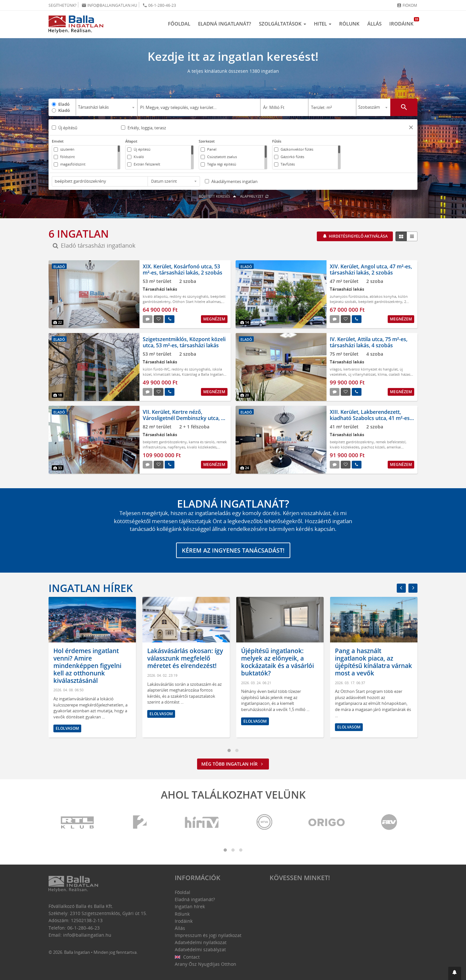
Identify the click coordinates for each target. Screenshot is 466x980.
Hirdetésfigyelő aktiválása (358, 236)
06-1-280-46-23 (159, 5)
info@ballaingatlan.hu (109, 5)
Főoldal (179, 24)
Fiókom (407, 5)
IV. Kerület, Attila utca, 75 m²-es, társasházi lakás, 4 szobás (369, 342)
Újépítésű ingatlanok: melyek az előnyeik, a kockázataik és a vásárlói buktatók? (366, 662)
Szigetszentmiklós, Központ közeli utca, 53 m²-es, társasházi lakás (184, 342)
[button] (411, 128)
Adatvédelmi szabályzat (200, 949)
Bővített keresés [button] (218, 196)
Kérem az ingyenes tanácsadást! (233, 550)
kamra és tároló (202, 442)
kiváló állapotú (155, 296)
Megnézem (214, 319)
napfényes (176, 447)
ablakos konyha (383, 296)
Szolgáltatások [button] (283, 24)
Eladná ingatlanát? (225, 24)
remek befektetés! (391, 442)
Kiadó (64, 110)
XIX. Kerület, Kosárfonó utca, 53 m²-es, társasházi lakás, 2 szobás (183, 269)
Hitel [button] (323, 24)
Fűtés (277, 141)
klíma (382, 374)
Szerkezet (207, 141)
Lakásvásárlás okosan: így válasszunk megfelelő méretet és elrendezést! (274, 659)
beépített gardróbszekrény (380, 302)
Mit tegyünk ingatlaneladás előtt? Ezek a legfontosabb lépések (87, 659)
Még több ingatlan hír (233, 764)
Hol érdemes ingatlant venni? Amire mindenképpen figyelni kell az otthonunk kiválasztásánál (176, 666)
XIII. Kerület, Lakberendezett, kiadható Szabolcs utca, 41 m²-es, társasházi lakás (370, 418)
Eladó (64, 104)
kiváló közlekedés (202, 447)
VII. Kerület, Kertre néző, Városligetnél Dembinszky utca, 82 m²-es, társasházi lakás (185, 418)
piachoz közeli (373, 447)
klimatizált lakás (167, 374)
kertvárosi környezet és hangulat (371, 369)
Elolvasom (62, 714)
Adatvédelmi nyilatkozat (201, 942)
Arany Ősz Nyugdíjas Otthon (205, 964)
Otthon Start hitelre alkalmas (197, 302)
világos (336, 369)
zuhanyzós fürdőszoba (349, 296)
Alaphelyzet (255, 196)
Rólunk (349, 24)
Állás (374, 24)
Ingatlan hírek (91, 588)
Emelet (58, 141)
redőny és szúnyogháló (189, 296)
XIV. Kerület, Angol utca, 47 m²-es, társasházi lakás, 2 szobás (371, 269)
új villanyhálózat (362, 374)
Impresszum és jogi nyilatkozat (208, 935)
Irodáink (403, 22)
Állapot (131, 141)
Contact (187, 957)
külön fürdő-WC (156, 369)
